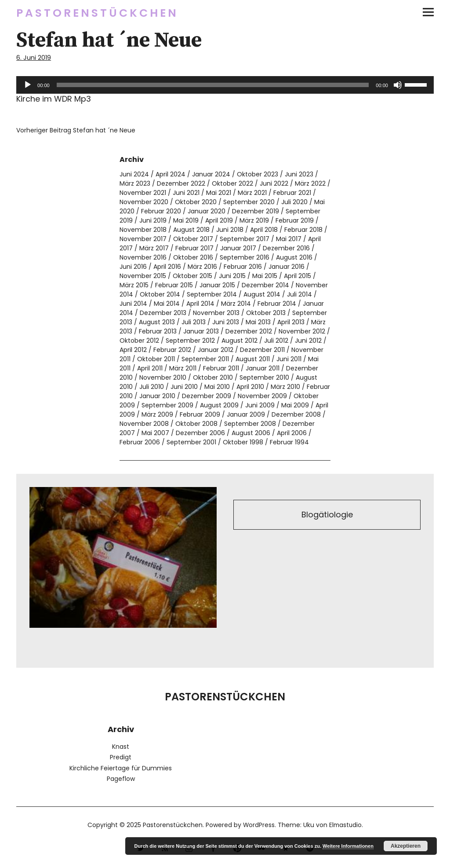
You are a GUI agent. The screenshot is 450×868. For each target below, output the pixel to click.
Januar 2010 (157, 396)
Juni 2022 (274, 183)
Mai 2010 (217, 387)
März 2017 (154, 248)
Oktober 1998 (243, 442)
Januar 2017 (238, 248)
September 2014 (212, 294)
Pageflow (121, 779)
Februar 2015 (174, 285)
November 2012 (302, 331)
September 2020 (249, 202)
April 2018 (264, 230)
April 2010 (250, 387)
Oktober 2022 (232, 183)
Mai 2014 (167, 304)
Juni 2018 (230, 230)
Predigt (121, 757)
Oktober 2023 (258, 174)
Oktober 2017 (193, 239)
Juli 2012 (276, 341)
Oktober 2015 (192, 276)
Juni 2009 (260, 405)
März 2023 (135, 183)
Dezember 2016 (286, 248)
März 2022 (310, 183)
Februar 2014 (277, 304)
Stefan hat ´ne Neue (76, 130)
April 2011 (150, 368)
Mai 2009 (295, 405)
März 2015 (134, 285)
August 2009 (219, 405)
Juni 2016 (133, 267)
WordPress (258, 825)
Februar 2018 (303, 230)
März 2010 (285, 387)
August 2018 (191, 230)
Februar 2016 (243, 267)
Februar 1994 (289, 442)
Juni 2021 (186, 193)
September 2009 (167, 405)
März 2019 (254, 220)
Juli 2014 (299, 294)
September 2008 (250, 424)
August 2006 (251, 433)
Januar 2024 (211, 174)
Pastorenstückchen (97, 13)
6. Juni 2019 (34, 57)
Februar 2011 (221, 368)
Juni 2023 (299, 174)
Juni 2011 (289, 359)
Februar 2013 (158, 331)
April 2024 (171, 174)
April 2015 (298, 276)
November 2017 (143, 239)
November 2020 (144, 202)
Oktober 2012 (139, 341)
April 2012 (133, 350)
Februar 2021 (292, 193)
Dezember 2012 (249, 331)
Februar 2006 (140, 442)
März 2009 (157, 414)
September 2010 (264, 377)
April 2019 (219, 220)
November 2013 (216, 313)
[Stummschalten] (398, 85)
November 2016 (143, 257)
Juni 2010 (184, 387)
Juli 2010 (152, 387)
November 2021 (143, 193)
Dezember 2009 (207, 396)
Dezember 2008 (296, 414)
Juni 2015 (232, 276)
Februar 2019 (295, 220)
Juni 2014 (133, 304)
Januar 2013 (201, 331)
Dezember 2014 (265, 285)
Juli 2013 (194, 322)
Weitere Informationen (348, 846)
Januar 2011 (263, 368)
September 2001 (191, 442)
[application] (225, 85)
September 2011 (205, 359)
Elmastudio (346, 825)
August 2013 (157, 322)
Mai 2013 (258, 322)
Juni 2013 (226, 322)
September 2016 (245, 257)
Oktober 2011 (156, 359)
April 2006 (292, 433)
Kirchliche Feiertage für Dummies (121, 768)
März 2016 (202, 267)
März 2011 (183, 368)
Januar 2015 (217, 285)
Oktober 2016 (193, 257)
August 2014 (262, 294)
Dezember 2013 (163, 313)
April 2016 (167, 267)
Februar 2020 (161, 211)
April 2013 (291, 322)
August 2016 (294, 257)
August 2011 (253, 359)
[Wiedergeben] (28, 85)
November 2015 (143, 276)
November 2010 (163, 377)
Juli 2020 (294, 202)
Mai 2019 (186, 220)
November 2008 (144, 424)
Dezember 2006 (200, 433)
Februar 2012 (172, 350)
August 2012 (240, 341)
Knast (121, 747)
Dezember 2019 (256, 211)
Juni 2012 (308, 341)
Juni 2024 (134, 174)
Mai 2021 (219, 193)
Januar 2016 (287, 267)
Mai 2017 (289, 239)
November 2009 (262, 396)
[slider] (213, 85)
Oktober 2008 (196, 424)
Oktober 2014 (160, 294)
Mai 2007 (155, 433)
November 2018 (143, 230)
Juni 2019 (153, 220)
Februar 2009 (200, 414)
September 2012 (190, 341)
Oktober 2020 (196, 202)
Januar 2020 (207, 211)
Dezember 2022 (181, 183)
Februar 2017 (194, 248)
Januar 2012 (216, 350)
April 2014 (200, 304)
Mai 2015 (265, 276)
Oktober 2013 (266, 313)
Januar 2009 (246, 414)
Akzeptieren (406, 846)
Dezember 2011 (262, 350)
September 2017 (245, 239)
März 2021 (252, 193)
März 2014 (236, 304)
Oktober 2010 (213, 377)
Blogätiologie (327, 515)
